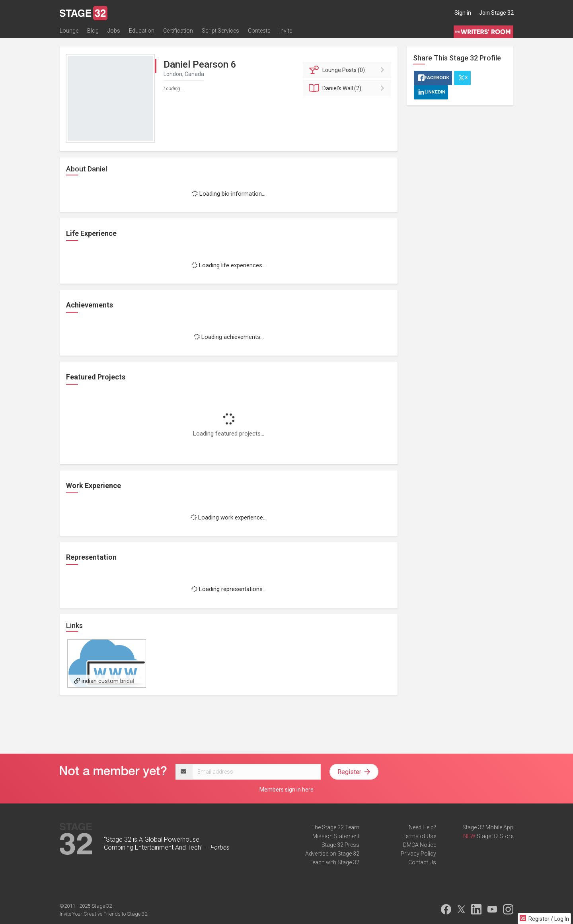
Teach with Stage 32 (334, 862)
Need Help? (422, 827)
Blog (93, 31)
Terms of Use (419, 836)
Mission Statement (336, 836)
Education (142, 31)
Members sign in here (286, 790)
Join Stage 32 (496, 13)
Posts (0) (348, 70)
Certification (178, 31)
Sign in (463, 13)
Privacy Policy (418, 854)
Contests (259, 31)
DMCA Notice (420, 845)
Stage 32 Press (340, 845)
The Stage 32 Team (335, 827)
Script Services (220, 31)
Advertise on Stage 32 (332, 854)
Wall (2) (348, 88)
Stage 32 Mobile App (488, 827)
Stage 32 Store (495, 836)
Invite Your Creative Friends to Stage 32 (103, 914)
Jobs (114, 31)
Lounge (69, 31)
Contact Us (422, 862)
